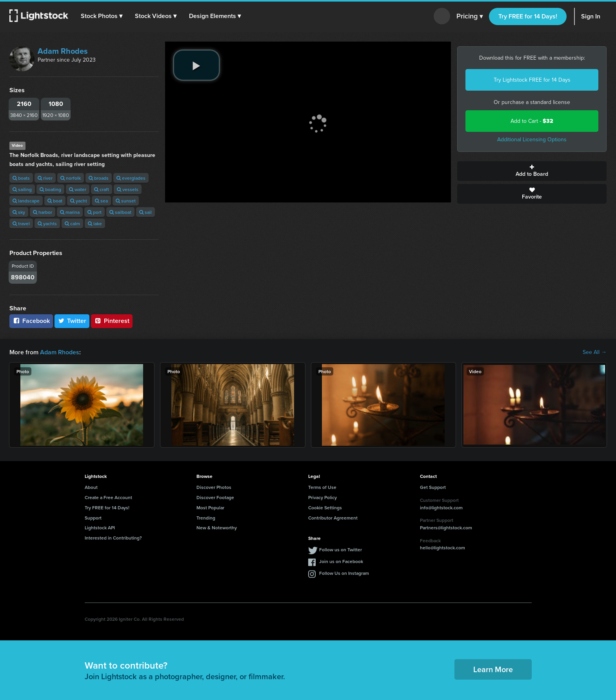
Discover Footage (215, 497)
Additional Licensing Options (532, 139)
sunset (126, 201)
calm (72, 223)
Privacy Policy (323, 497)
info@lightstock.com (441, 508)
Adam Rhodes (63, 51)
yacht (79, 201)
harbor (43, 212)
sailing (22, 189)
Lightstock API (100, 528)
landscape (26, 201)
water (78, 189)
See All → (595, 352)
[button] (102, 16)
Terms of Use (322, 487)
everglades (131, 178)
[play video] (196, 65)
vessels (128, 189)
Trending (206, 518)
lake (95, 223)
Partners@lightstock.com (446, 528)
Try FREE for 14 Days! (528, 16)
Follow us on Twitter (341, 550)
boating (50, 189)
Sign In (591, 16)
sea (101, 201)
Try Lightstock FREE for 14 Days (532, 80)
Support (93, 518)
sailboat (120, 212)
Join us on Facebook (341, 561)
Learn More (493, 669)
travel (21, 223)
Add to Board (532, 171)
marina (70, 212)
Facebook (31, 321)
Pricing (470, 16)
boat (55, 201)
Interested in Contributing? (113, 538)
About (91, 487)
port (94, 212)
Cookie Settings (325, 508)
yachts (47, 223)
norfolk (71, 178)
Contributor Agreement (333, 518)
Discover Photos (214, 487)
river (45, 178)
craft (102, 189)
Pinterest (112, 321)
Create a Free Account (108, 497)
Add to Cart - (532, 121)
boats (21, 178)
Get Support (433, 487)
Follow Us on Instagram (344, 573)
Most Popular (210, 508)
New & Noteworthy (217, 528)
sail (145, 212)
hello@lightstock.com (442, 548)
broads (99, 178)
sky (19, 212)
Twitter (72, 321)
